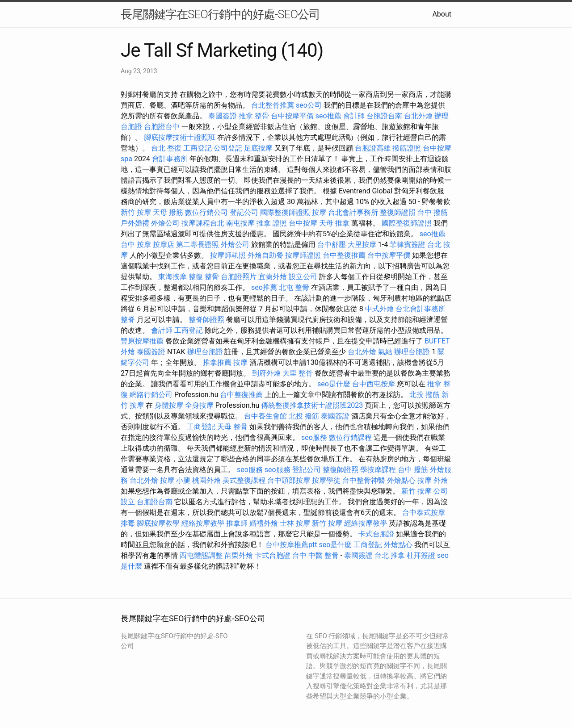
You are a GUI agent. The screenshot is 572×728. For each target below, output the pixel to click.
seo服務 (314, 437)
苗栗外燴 (239, 555)
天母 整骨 (232, 427)
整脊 (128, 320)
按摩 (319, 212)
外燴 (441, 480)
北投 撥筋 (425, 395)
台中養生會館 (265, 416)
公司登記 (228, 148)
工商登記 (198, 148)
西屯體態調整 (201, 555)
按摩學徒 (326, 480)
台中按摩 (303, 223)
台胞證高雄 (373, 148)
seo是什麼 (334, 384)
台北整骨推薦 (273, 105)
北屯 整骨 (294, 287)
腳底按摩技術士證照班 (180, 137)
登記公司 (244, 212)
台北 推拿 (390, 555)
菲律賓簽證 (408, 245)
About (442, 14)
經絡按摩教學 (203, 523)
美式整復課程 (244, 480)
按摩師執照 (228, 255)
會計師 (354, 116)
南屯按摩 (240, 223)
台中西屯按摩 (374, 384)
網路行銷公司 (151, 395)
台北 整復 (166, 148)
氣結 (385, 352)
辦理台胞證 (205, 352)
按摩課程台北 (203, 223)
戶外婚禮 (135, 223)
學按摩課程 (378, 470)
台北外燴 (418, 116)
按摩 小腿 (175, 480)
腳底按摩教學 (158, 523)
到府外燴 (266, 373)
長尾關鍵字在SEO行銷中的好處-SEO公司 (220, 14)
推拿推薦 (217, 362)
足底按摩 (258, 148)
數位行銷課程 (350, 437)
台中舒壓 (332, 245)
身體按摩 (169, 405)
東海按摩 (172, 277)
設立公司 (303, 277)
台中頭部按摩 (289, 480)
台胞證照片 (239, 277)
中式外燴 (379, 309)
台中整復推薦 (344, 255)
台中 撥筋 (433, 212)
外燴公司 (165, 223)
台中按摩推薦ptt (291, 545)
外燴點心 (401, 480)
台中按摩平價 (292, 116)
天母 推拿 (334, 223)
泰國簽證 (223, 116)
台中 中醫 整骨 (315, 555)
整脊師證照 (206, 320)
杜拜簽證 (421, 555)
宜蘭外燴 (273, 277)
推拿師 (237, 523)
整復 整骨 (204, 277)
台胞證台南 (384, 116)
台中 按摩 (136, 245)
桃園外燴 (206, 480)
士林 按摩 (295, 523)
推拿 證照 (272, 223)
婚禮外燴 (264, 523)
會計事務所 (170, 159)
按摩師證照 (303, 255)
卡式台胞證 (376, 534)
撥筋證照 (407, 148)
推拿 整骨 (254, 116)
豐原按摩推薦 (142, 341)
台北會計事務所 (353, 212)
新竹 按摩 (136, 212)
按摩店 (164, 245)
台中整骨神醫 (364, 480)
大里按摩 (362, 245)
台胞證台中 (162, 127)
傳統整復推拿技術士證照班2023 (312, 405)
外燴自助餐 (265, 255)
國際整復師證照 (285, 212)
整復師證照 (398, 212)
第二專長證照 (198, 245)
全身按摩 (199, 405)
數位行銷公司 (206, 212)
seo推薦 (328, 116)
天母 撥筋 (168, 212)
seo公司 (309, 105)
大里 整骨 (298, 373)
